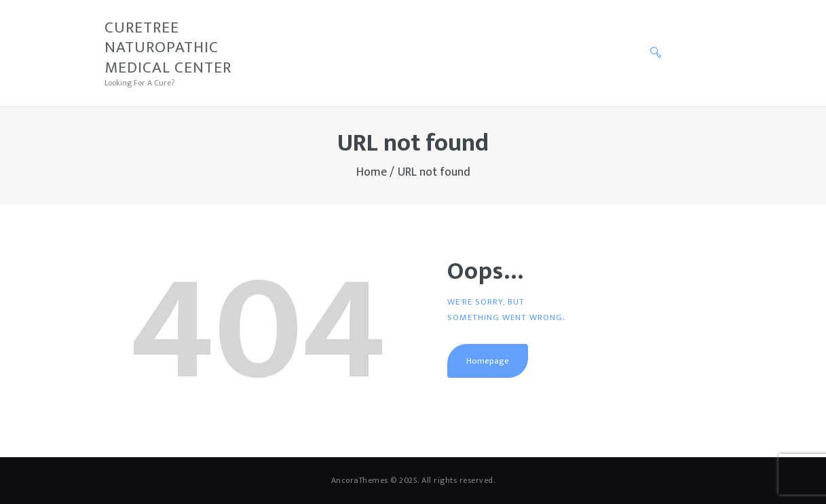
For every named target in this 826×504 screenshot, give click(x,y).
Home (372, 173)
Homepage (488, 361)
